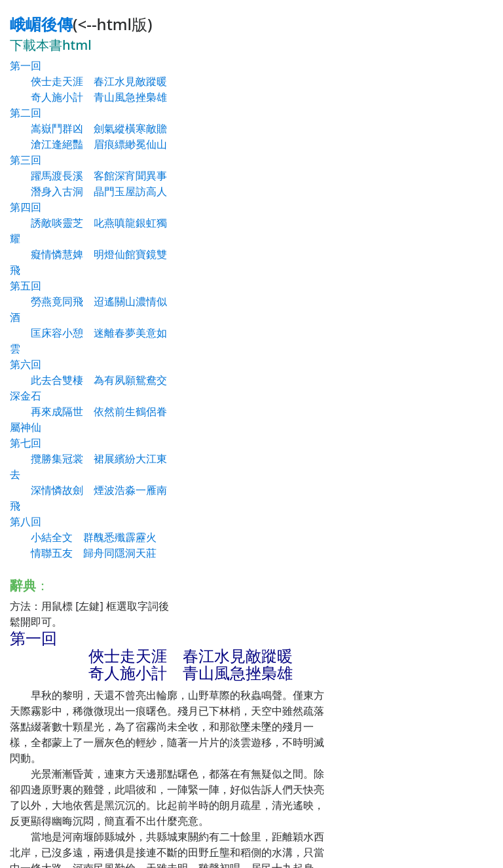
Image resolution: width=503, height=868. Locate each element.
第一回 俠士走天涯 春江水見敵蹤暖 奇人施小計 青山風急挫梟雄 (88, 81)
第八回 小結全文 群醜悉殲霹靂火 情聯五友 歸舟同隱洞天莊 (83, 537)
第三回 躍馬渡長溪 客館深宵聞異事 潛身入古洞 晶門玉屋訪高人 (88, 176)
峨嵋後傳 (41, 24)
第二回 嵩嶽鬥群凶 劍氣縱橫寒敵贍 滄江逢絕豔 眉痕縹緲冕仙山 (88, 128)
